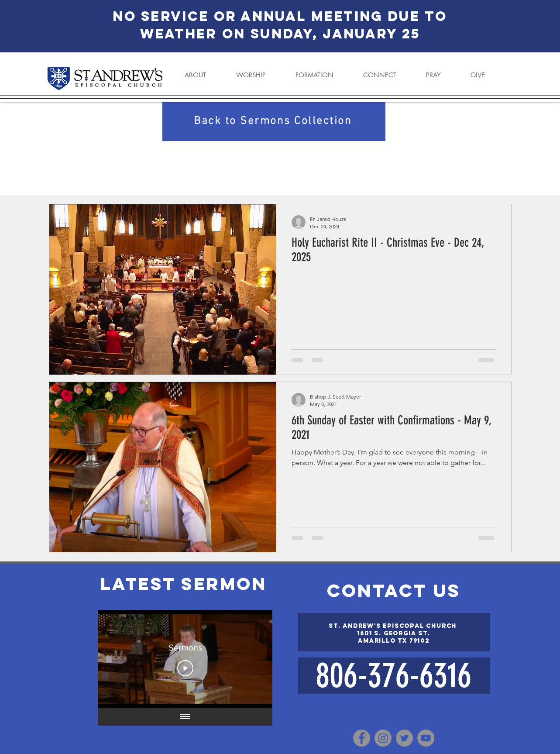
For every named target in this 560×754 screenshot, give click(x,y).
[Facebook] (362, 738)
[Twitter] (404, 738)
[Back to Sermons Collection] (274, 121)
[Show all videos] (185, 717)
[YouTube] (426, 738)
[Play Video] (185, 668)
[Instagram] (383, 738)
